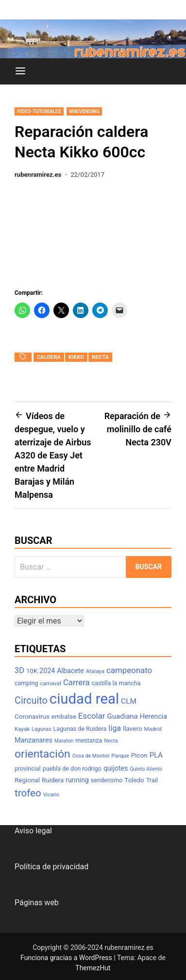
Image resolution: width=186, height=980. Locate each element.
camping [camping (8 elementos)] (26, 683)
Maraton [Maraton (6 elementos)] (64, 741)
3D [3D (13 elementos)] (19, 670)
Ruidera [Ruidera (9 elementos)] (53, 780)
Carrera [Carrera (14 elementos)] (76, 682)
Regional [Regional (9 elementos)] (27, 780)
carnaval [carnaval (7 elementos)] (51, 683)
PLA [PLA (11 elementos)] (156, 755)
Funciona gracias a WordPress (67, 958)
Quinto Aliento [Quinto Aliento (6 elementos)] (146, 769)
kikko (76, 357)
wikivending (84, 111)
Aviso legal (33, 831)
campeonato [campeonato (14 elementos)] (129, 670)
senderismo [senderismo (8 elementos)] (107, 780)
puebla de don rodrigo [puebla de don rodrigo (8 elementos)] (72, 769)
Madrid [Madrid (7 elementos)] (153, 729)
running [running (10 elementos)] (77, 780)
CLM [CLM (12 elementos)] (129, 701)
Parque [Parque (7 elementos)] (120, 756)
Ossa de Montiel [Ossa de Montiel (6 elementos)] (91, 756)
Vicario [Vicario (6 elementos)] (51, 795)
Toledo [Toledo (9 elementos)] (134, 780)
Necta (100, 357)
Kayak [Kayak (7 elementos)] (22, 729)
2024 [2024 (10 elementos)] (47, 671)
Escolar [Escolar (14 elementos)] (92, 716)
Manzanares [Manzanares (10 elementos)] (34, 740)
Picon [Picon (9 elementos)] (139, 755)
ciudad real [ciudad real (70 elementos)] (84, 699)
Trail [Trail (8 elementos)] (152, 780)
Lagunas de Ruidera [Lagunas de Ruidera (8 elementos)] (80, 729)
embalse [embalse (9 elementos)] (64, 717)
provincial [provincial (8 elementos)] (28, 769)
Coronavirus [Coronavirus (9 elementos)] (32, 717)
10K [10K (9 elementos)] (32, 671)
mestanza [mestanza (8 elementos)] (89, 740)
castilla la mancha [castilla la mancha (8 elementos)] (116, 683)
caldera (49, 357)
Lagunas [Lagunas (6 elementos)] (42, 729)
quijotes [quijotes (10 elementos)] (116, 768)
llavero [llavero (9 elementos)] (132, 729)
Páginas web (37, 903)
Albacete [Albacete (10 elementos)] (70, 671)
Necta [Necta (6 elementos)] (111, 741)
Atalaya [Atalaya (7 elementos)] (95, 671)
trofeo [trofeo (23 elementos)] (28, 793)
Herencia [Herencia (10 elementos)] (153, 716)
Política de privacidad (51, 867)
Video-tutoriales (39, 111)
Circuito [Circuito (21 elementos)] (31, 701)
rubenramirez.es (38, 175)
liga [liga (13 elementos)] (115, 728)
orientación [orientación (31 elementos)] (42, 754)
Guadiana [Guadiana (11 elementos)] (123, 716)
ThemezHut (93, 968)
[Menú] (20, 71)
